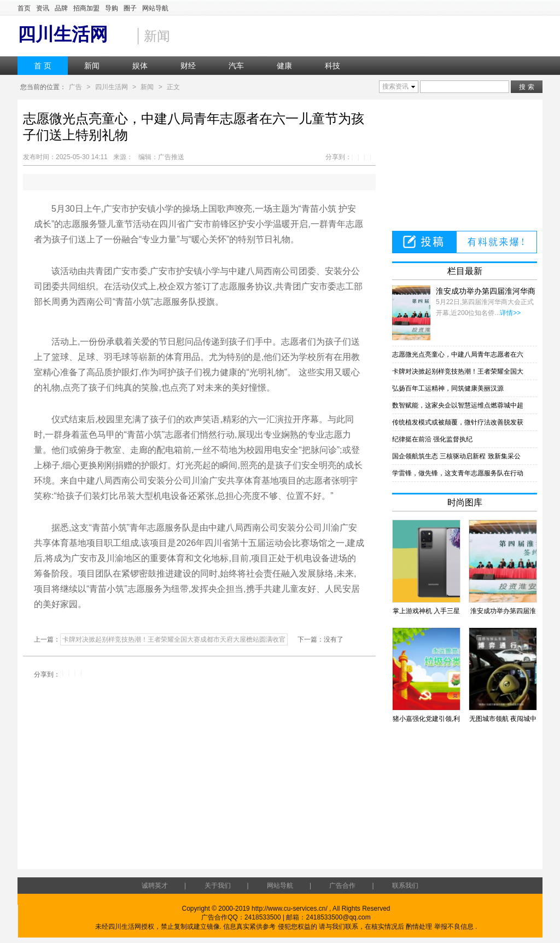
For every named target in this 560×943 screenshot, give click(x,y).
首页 (24, 8)
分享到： (339, 157)
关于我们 (218, 886)
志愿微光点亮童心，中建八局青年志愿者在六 (458, 354)
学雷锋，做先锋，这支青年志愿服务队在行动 (458, 473)
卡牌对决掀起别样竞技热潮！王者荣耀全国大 (458, 371)
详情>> (510, 313)
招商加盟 (86, 8)
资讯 (43, 8)
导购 (112, 8)
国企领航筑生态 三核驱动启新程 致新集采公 (456, 456)
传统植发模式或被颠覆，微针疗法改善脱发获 (458, 422)
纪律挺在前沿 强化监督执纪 (432, 439)
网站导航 (155, 8)
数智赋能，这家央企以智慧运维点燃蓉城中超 (458, 405)
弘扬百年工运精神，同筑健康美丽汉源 (448, 388)
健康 (284, 66)
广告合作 (342, 886)
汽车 (236, 66)
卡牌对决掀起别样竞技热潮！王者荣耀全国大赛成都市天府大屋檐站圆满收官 (174, 639)
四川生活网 (112, 87)
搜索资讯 (395, 86)
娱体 (140, 66)
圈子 (130, 8)
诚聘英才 (155, 886)
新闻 (92, 66)
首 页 (43, 66)
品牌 (61, 8)
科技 (332, 66)
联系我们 (405, 886)
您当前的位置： (43, 87)
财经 (188, 66)
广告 (75, 87)
